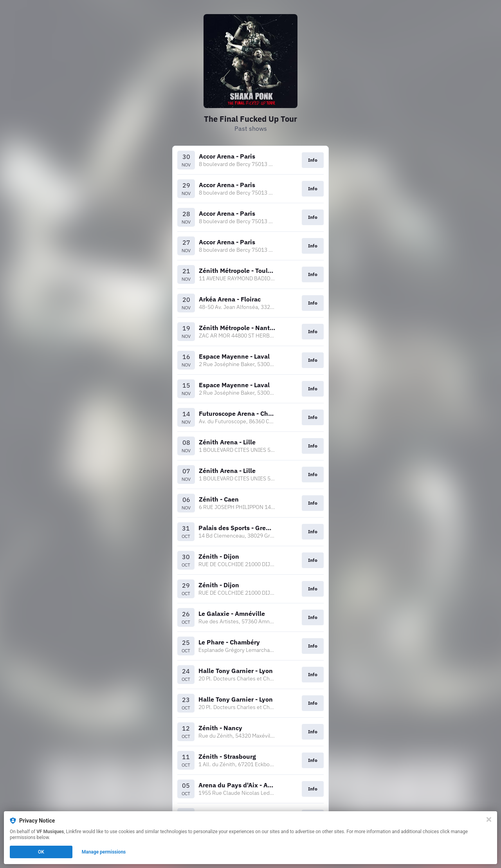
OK (41, 852)
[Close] (489, 819)
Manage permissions (104, 852)
